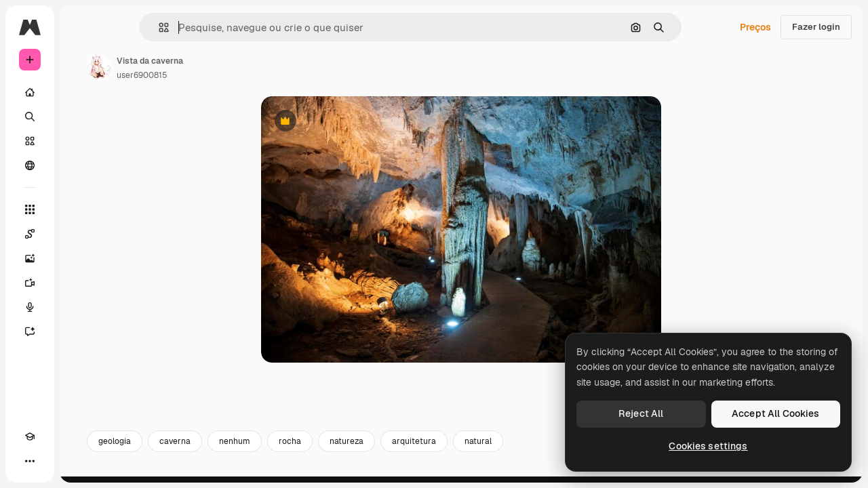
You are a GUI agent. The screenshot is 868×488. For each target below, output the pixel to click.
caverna (278, 446)
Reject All (641, 413)
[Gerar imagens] (81, 258)
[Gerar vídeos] (81, 283)
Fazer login (816, 27)
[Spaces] (81, 234)
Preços (755, 27)
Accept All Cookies (776, 413)
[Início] (81, 92)
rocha (393, 446)
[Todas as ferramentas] (81, 209)
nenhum (338, 446)
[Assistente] (81, 331)
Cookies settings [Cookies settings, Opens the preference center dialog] (708, 446)
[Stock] (81, 141)
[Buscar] (81, 117)
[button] (210, 27)
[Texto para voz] (81, 307)
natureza (450, 446)
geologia (218, 446)
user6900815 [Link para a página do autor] (245, 75)
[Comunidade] (81, 165)
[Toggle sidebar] (133, 27)
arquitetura (517, 446)
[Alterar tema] (54, 461)
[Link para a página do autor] (202, 66)
